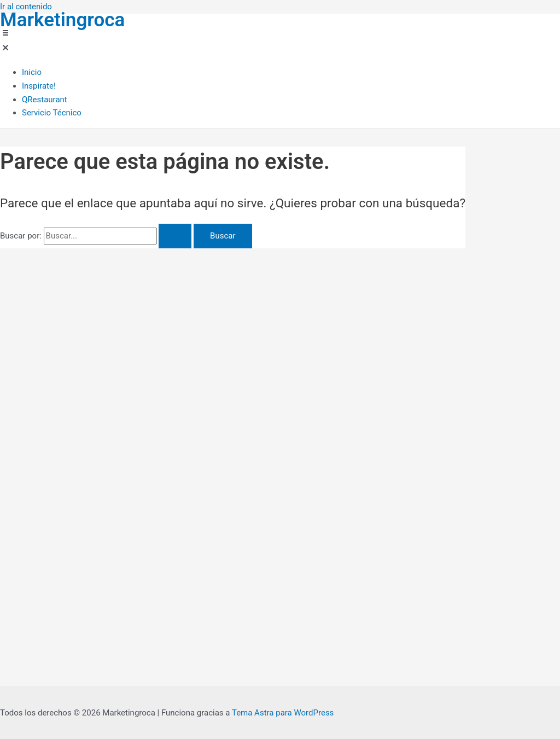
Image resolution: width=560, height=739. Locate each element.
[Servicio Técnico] (52, 113)
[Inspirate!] (52, 86)
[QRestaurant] (52, 100)
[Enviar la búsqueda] (175, 236)
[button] (41, 43)
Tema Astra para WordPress (283, 713)
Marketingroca (62, 20)
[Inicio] (52, 72)
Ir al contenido (26, 7)
